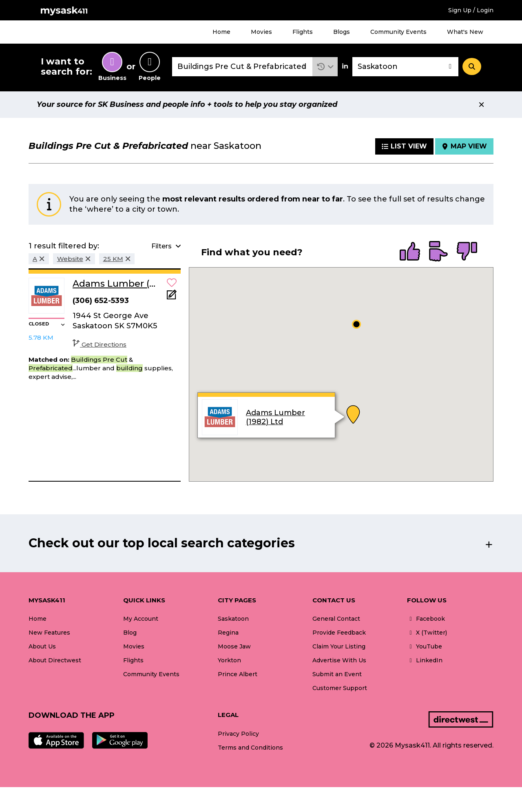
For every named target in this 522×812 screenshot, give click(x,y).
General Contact (336, 619)
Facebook (426, 619)
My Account (141, 619)
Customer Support (340, 688)
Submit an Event (337, 674)
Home (221, 32)
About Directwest (55, 660)
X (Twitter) (427, 633)
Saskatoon (233, 619)
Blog (130, 633)
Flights (303, 32)
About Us (42, 646)
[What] (242, 67)
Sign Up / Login (471, 10)
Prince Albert (238, 674)
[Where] (405, 67)
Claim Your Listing (339, 646)
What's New (465, 32)
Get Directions (100, 344)
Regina (228, 633)
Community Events (398, 32)
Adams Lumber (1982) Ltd (275, 417)
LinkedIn (425, 660)
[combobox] (242, 67)
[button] (325, 67)
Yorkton (229, 660)
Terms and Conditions (250, 748)
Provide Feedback (339, 633)
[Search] (472, 66)
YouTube (425, 646)
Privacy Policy (238, 734)
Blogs (342, 32)
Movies (261, 32)
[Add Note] (172, 297)
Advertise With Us (339, 660)
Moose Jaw (234, 646)
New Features (49, 633)
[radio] (410, 252)
